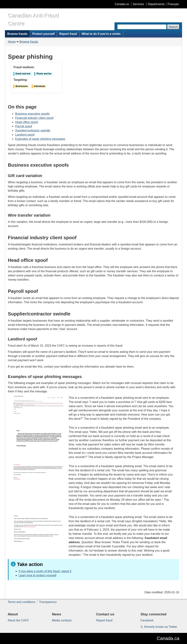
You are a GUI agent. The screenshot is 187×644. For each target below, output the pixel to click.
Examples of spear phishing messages (40, 139)
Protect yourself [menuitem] (43, 34)
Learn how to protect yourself (37, 575)
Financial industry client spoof (34, 118)
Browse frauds (29, 42)
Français (173, 4)
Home (12, 42)
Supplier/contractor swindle (33, 130)
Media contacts (62, 620)
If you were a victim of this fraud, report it (45, 571)
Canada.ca (122, 4)
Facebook (147, 620)
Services (138, 4)
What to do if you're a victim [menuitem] (101, 34)
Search (173, 27)
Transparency (48, 602)
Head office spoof (26, 122)
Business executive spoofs (32, 114)
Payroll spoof (24, 126)
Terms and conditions (21, 602)
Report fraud (104, 620)
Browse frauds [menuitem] (17, 34)
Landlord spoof (25, 135)
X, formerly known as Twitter (159, 627)
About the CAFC (18, 620)
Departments (156, 4)
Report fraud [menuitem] (68, 34)
